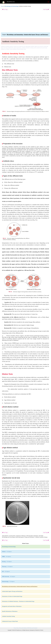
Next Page (46, 9)
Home (2, 6)
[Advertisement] (25, 22)
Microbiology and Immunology (12, 6)
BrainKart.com (11, 2)
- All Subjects (7, 567)
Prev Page (5, 9)
